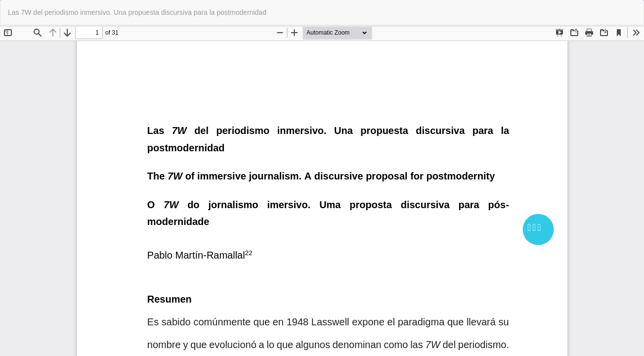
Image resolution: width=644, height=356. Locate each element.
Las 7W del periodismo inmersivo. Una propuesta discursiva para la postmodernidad (137, 12)
